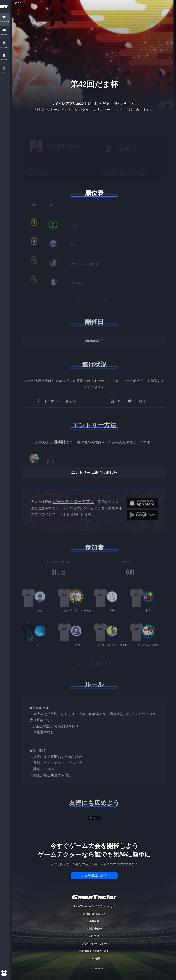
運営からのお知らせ (94, 914)
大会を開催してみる (94, 876)
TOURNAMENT (6, 22)
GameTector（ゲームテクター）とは (94, 906)
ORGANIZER (6, 47)
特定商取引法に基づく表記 (94, 951)
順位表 (94, 193)
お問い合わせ (94, 929)
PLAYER (6, 35)
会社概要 (94, 921)
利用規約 (94, 936)
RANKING (6, 60)
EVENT (6, 73)
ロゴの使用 (94, 958)
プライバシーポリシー (94, 944)
